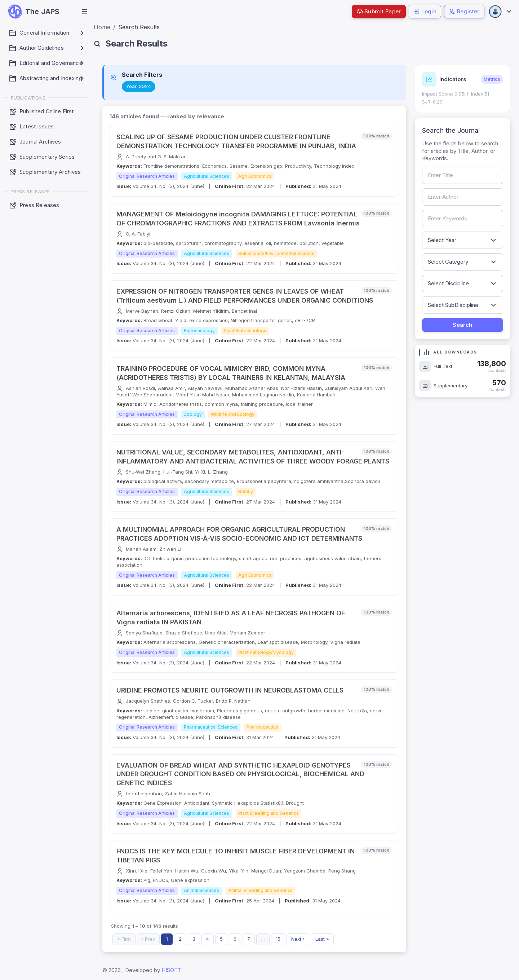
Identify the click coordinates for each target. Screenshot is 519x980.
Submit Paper (379, 11)
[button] (85, 12)
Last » (322, 939)
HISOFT (171, 970)
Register (464, 11)
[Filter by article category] (463, 262)
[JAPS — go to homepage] (34, 12)
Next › (298, 939)
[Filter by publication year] (463, 240)
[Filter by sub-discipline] (463, 305)
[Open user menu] (500, 12)
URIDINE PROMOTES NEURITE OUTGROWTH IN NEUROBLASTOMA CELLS (230, 690)
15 (278, 939)
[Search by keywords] (463, 219)
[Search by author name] (463, 197)
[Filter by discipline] (463, 284)
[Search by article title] (463, 175)
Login (425, 11)
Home (102, 27)
